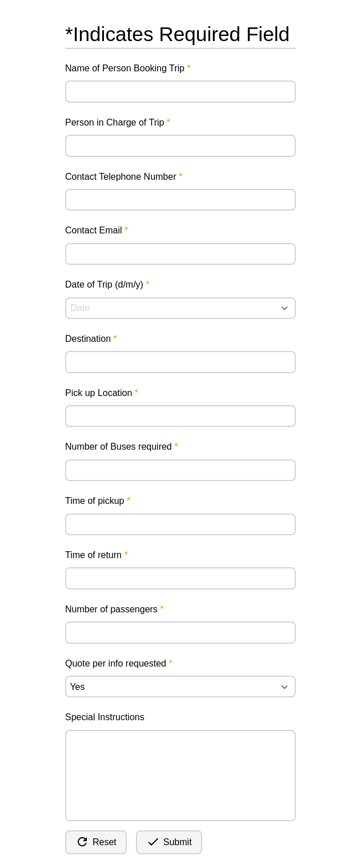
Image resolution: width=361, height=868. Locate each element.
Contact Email (94, 230)
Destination (88, 339)
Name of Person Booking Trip (125, 68)
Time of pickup (95, 501)
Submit (169, 842)
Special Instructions (105, 717)
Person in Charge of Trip (115, 122)
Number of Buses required (119, 447)
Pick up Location (99, 393)
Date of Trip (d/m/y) (104, 284)
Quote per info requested (116, 663)
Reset (96, 842)
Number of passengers (111, 609)
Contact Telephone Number (121, 177)
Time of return (93, 555)
